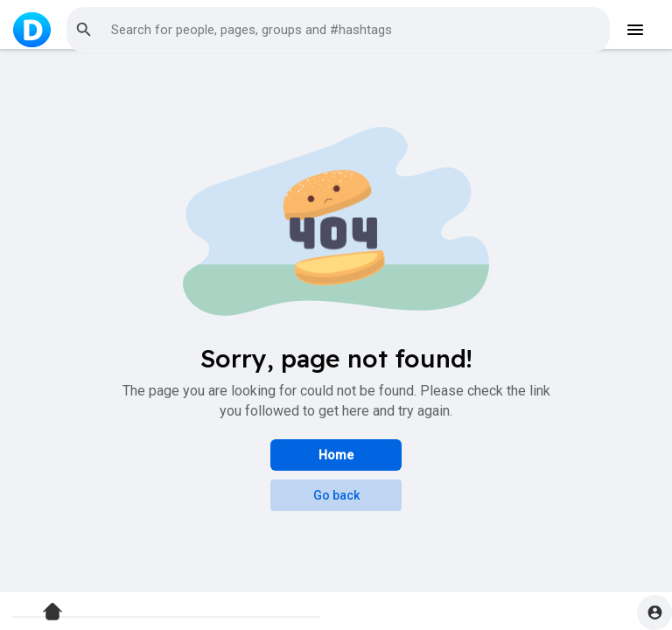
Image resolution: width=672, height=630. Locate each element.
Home (336, 455)
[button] (338, 30)
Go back (336, 495)
